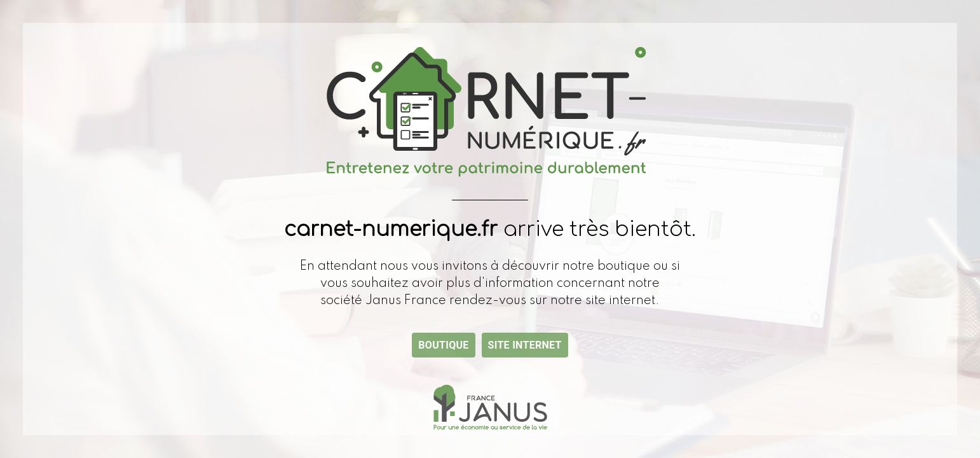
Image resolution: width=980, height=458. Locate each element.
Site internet (525, 345)
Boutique (443, 345)
